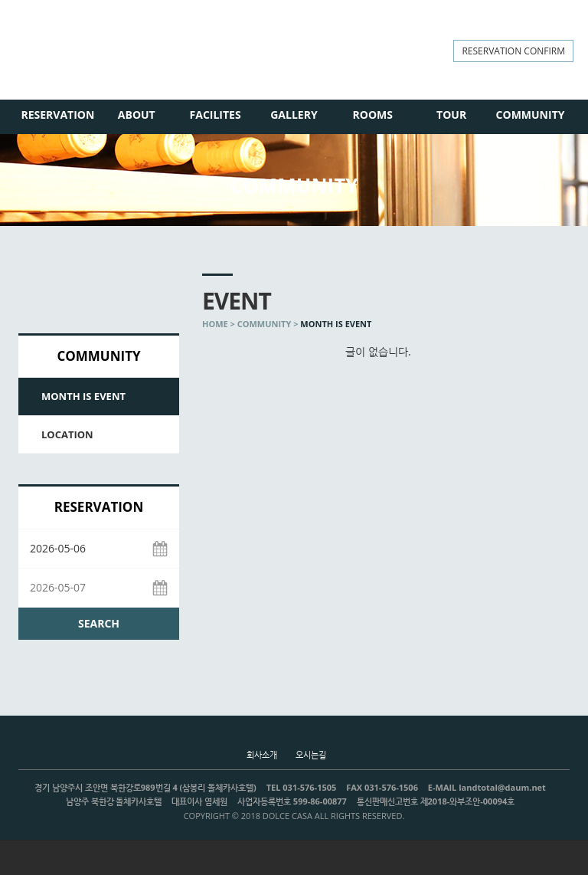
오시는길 (311, 754)
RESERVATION (57, 115)
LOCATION (67, 434)
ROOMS (373, 115)
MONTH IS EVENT (83, 396)
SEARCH (99, 623)
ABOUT (137, 115)
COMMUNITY (531, 115)
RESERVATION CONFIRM (513, 51)
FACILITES (216, 115)
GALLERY (294, 115)
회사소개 (262, 754)
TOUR (451, 115)
